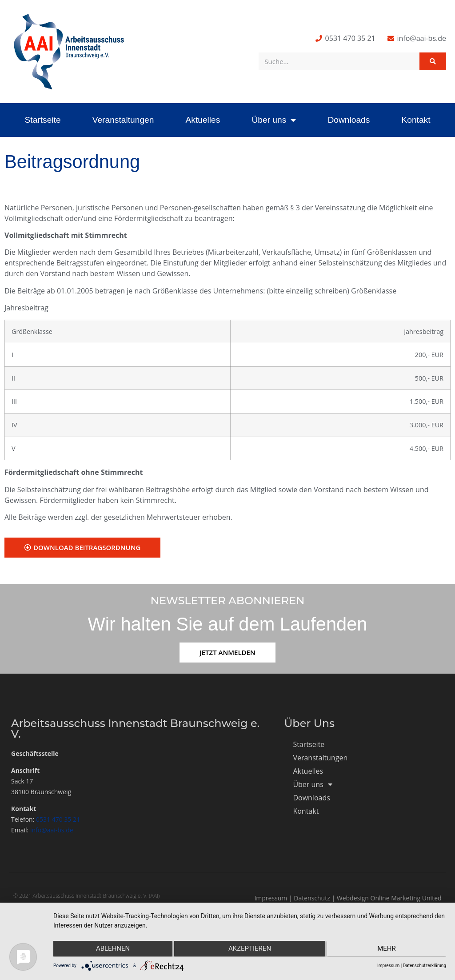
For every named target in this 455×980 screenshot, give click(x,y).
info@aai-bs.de (52, 830)
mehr (388, 949)
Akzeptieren (250, 949)
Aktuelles (203, 120)
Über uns (274, 120)
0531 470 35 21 (58, 819)
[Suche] (433, 61)
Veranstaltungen (123, 120)
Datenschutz (312, 898)
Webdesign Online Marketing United (389, 898)
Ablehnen (112, 949)
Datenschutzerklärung (425, 966)
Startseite (43, 120)
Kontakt (416, 120)
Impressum (271, 898)
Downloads (349, 120)
